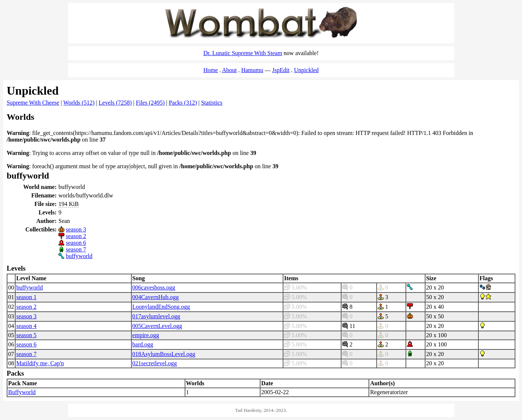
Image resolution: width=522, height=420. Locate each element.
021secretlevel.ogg (155, 363)
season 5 (26, 335)
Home (211, 70)
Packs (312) (183, 103)
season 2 (76, 236)
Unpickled (307, 70)
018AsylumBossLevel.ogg (164, 354)
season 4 (26, 326)
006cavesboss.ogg (154, 287)
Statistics (212, 103)
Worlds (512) (79, 103)
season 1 (26, 297)
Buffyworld (22, 392)
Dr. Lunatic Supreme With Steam (243, 53)
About (229, 70)
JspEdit (281, 70)
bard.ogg (143, 344)
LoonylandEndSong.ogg (161, 307)
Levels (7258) (115, 103)
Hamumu (252, 70)
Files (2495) (150, 103)
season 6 (76, 243)
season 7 (76, 249)
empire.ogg (146, 335)
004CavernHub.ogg (156, 297)
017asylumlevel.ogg (156, 316)
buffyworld (79, 256)
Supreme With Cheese (33, 103)
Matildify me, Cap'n (40, 363)
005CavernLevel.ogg (157, 326)
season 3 (76, 229)
